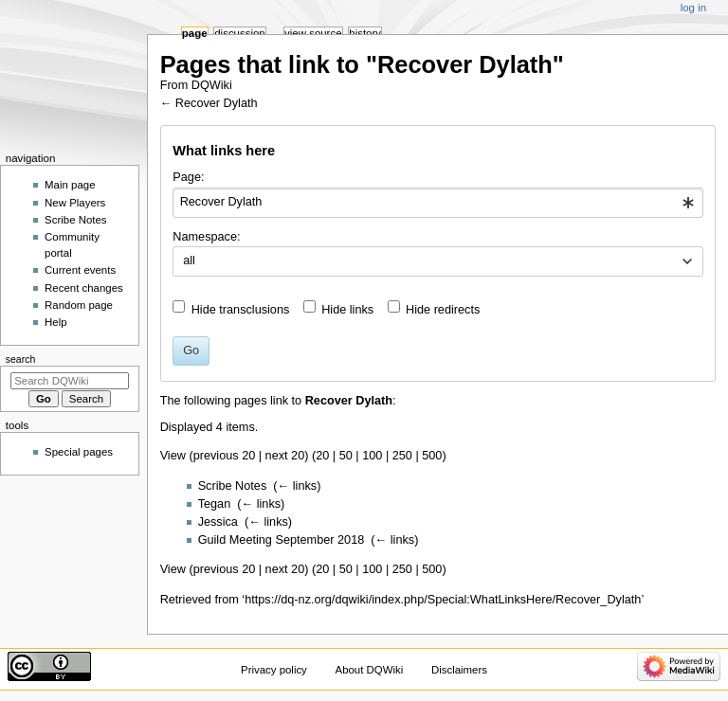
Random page (79, 305)
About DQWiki (370, 670)
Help (56, 322)
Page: (188, 177)
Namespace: (206, 237)
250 (402, 456)
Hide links (347, 310)
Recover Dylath (217, 103)
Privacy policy (274, 670)
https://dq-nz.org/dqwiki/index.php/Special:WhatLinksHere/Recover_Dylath (443, 600)
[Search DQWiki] (70, 381)
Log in (693, 8)
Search (21, 359)
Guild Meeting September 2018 (282, 540)
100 (372, 456)
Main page (70, 185)
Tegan (215, 504)
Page (195, 33)
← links (298, 486)
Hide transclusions (241, 310)
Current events (80, 270)
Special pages (79, 452)
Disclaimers (459, 670)
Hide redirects (443, 310)
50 (346, 456)
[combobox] (437, 203)
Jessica (218, 522)
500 (432, 456)
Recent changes (84, 288)
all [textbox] (189, 261)
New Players (75, 203)
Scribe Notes (233, 486)
